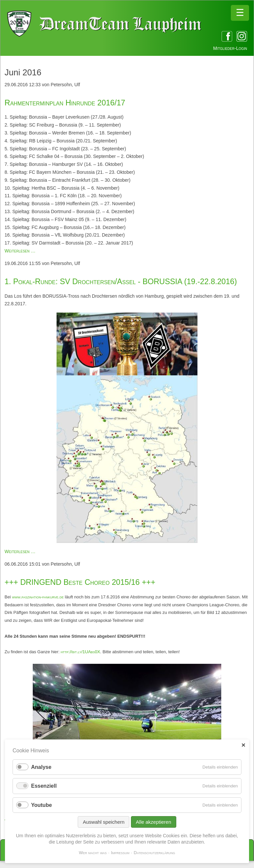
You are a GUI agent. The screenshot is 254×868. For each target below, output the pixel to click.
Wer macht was (93, 853)
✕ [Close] (243, 745)
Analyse (41, 767)
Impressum (120, 853)
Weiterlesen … (20, 251)
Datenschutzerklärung (154, 853)
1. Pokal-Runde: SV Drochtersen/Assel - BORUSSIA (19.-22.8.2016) (121, 282)
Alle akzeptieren (154, 822)
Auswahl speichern (104, 822)
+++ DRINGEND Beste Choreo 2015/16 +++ (80, 582)
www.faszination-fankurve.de (38, 597)
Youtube (42, 805)
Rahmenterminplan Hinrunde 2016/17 (65, 103)
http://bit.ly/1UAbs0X (81, 652)
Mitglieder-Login (230, 48)
